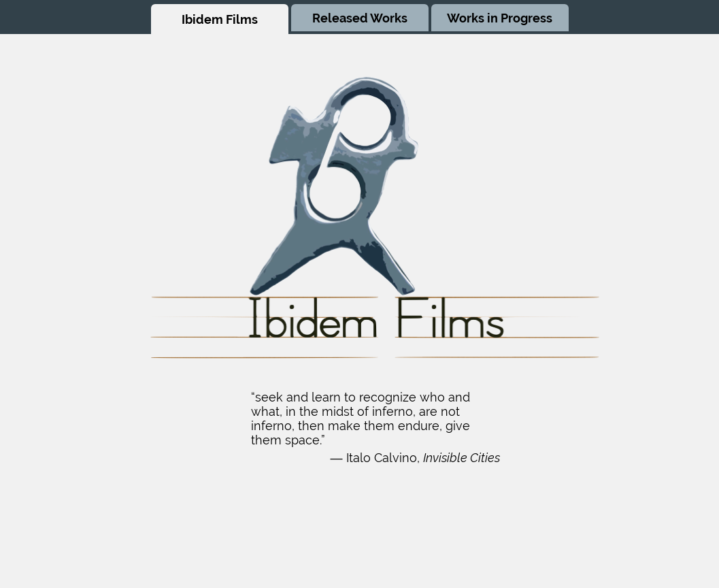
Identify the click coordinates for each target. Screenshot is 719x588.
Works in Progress (500, 18)
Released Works (360, 18)
